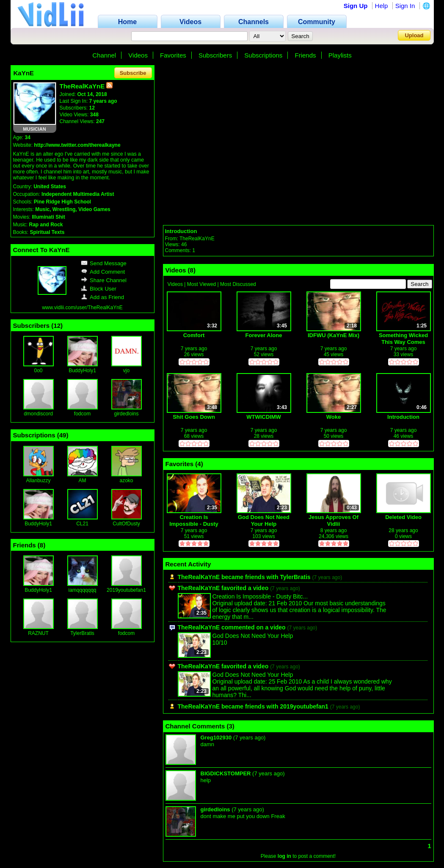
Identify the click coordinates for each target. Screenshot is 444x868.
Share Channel (104, 280)
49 (63, 435)
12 (57, 325)
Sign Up (356, 6)
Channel (104, 55)
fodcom (82, 414)
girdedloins (126, 414)
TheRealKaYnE (197, 239)
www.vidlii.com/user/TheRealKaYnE (82, 308)
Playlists (340, 55)
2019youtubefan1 (126, 590)
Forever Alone (264, 335)
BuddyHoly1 (82, 371)
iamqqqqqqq (82, 590)
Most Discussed (238, 284)
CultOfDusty (126, 524)
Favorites (173, 55)
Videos (138, 55)
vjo (126, 371)
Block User (99, 289)
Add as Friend (102, 297)
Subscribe (133, 73)
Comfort (194, 335)
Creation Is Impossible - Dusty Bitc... (260, 596)
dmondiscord (38, 414)
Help (382, 6)
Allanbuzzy (38, 481)
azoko (126, 481)
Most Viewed (201, 284)
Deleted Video (403, 517)
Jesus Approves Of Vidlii (334, 521)
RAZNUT (38, 633)
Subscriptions (263, 55)
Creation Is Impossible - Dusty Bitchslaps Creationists (194, 521)
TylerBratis (82, 633)
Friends (306, 55)
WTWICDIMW (264, 417)
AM (83, 481)
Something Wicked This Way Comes (403, 339)
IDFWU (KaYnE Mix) (334, 335)
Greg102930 (216, 738)
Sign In (405, 6)
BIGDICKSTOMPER (226, 773)
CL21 (82, 524)
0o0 (38, 371)
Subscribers (215, 55)
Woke (334, 417)
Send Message (104, 263)
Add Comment (103, 272)
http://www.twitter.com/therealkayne (77, 145)
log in (284, 856)
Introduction (181, 231)
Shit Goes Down (194, 417)
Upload (414, 35)
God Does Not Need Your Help (264, 521)
